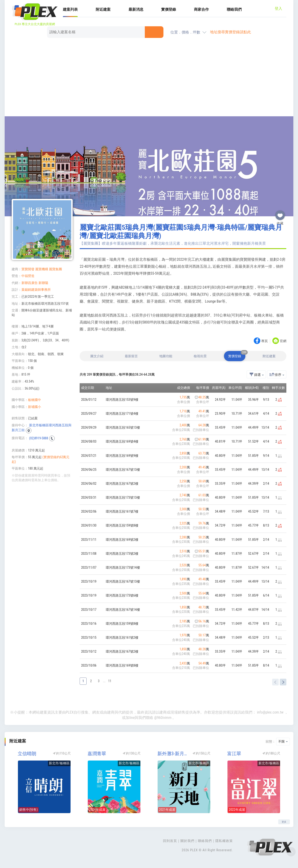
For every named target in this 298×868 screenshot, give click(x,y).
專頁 (264, 341)
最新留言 (131, 356)
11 (110, 681)
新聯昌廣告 (30, 283)
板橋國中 (34, 400)
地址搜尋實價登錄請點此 (230, 32)
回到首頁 (170, 841)
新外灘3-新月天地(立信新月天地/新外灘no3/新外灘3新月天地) (173, 754)
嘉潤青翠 (97, 754)
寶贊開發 (28, 269)
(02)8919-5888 (39, 438)
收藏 (280, 214)
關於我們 (187, 841)
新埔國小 (34, 407)
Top (291, 852)
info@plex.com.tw (270, 712)
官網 (283, 341)
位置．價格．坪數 (185, 32)
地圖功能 (166, 356)
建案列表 (70, 9)
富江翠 (234, 754)
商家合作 (201, 9)
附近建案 (103, 9)
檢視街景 (200, 356)
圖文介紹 (97, 356)
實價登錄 (169, 9)
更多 (284, 822)
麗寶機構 (42, 269)
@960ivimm (163, 718)
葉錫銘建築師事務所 (36, 290)
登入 (278, 8)
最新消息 (136, 9)
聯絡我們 (234, 9)
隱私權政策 (224, 841)
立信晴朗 (27, 754)
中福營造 (28, 276)
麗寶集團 (55, 269)
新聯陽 (43, 283)
